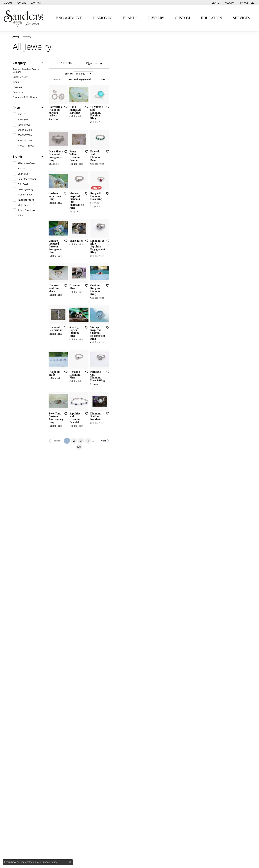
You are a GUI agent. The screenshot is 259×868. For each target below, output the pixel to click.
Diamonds (102, 18)
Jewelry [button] (156, 18)
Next (240, 79)
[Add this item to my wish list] (110, 153)
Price (16, 108)
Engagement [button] (69, 18)
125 (163, 723)
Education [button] (212, 18)
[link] (8, 3)
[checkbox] (20, 114)
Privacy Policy (49, 862)
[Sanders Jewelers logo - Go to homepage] (24, 18)
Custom (182, 18)
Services (241, 18)
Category (19, 63)
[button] (216, 3)
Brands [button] (130, 18)
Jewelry (16, 36)
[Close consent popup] (70, 862)
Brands (18, 157)
